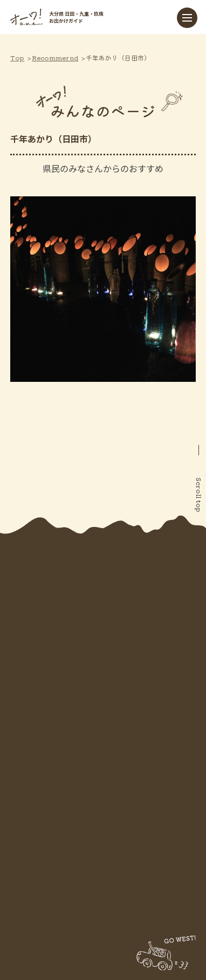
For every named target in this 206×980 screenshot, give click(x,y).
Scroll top (199, 495)
